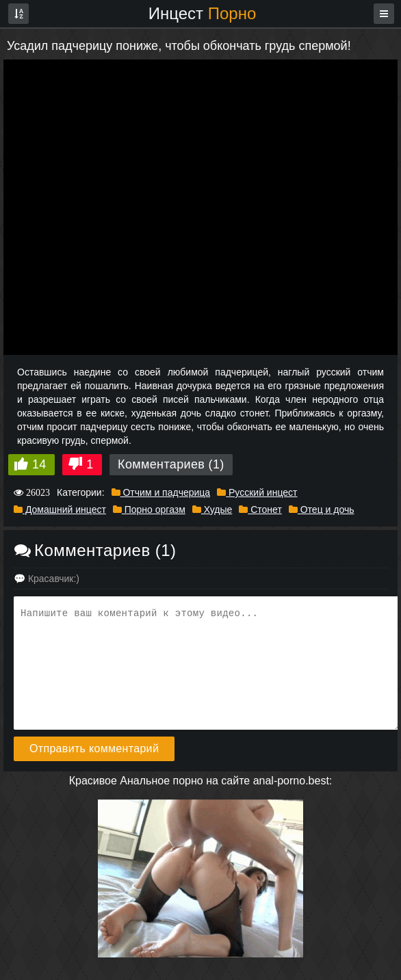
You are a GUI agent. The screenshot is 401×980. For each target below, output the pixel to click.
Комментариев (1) (171, 464)
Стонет (260, 509)
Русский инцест (257, 492)
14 (39, 464)
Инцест (203, 13)
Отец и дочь (322, 509)
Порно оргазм (149, 509)
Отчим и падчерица (161, 492)
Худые (212, 509)
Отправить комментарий (94, 749)
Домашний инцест (60, 509)
